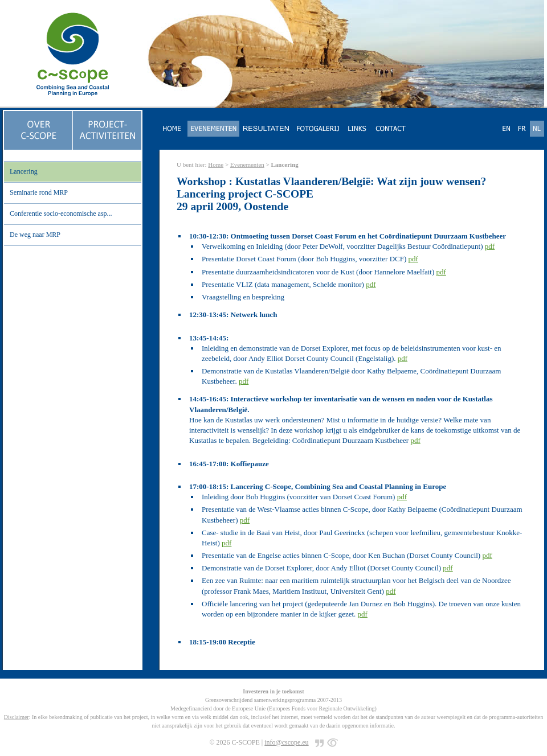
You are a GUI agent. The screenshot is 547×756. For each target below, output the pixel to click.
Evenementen (247, 165)
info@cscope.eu (286, 742)
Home (216, 165)
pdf (490, 246)
